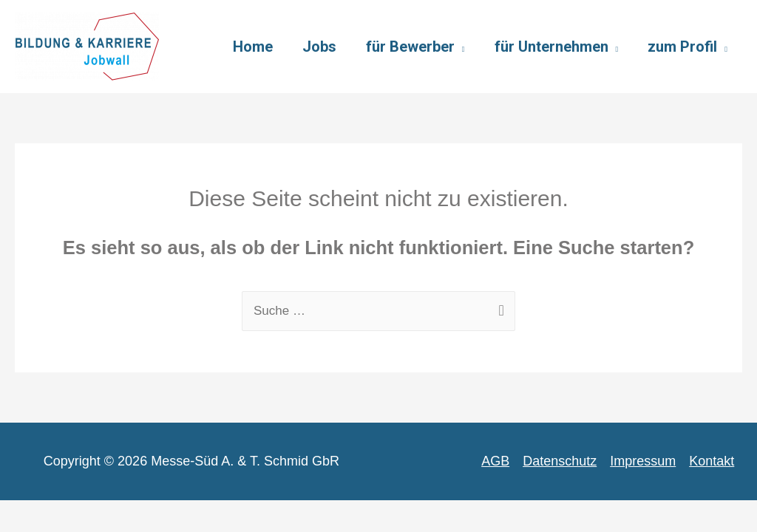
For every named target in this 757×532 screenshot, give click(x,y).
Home (253, 47)
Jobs (319, 47)
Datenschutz (560, 461)
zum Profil (682, 47)
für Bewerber (410, 47)
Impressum (643, 461)
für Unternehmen (551, 47)
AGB (495, 461)
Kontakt (712, 461)
